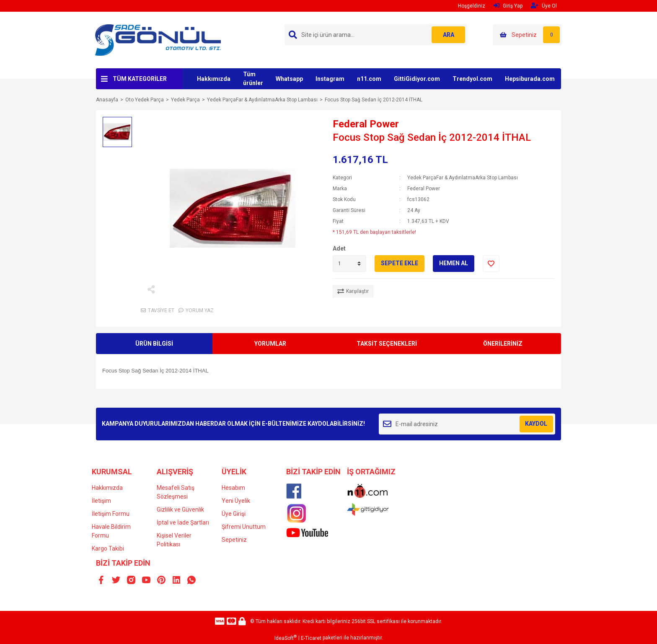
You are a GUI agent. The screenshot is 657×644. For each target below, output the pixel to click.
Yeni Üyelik (236, 501)
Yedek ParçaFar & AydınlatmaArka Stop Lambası (463, 178)
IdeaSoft (286, 638)
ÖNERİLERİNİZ (503, 344)
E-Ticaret (311, 638)
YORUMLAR (270, 344)
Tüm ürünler (253, 79)
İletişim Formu (111, 514)
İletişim (101, 501)
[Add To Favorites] (491, 264)
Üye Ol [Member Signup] (544, 6)
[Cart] (527, 35)
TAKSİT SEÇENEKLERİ (387, 344)
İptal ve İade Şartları (183, 522)
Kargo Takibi (108, 548)
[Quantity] (349, 264)
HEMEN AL (454, 263)
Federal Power (366, 124)
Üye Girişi (234, 514)
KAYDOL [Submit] (536, 424)
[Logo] (158, 40)
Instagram (330, 79)
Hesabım (233, 488)
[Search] (376, 35)
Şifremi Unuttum (244, 527)
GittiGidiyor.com (417, 79)
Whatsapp (289, 79)
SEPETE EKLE (400, 263)
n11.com (369, 79)
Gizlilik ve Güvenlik (180, 510)
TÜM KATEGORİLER (140, 79)
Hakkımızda (214, 79)
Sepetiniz (234, 540)
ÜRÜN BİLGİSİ (154, 344)
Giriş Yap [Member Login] (508, 6)
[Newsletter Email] (467, 424)
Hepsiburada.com (530, 79)
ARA (449, 35)
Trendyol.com (472, 79)
